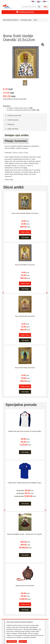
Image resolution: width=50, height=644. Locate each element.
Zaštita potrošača (11, 129)
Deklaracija (9, 124)
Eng (40, 2)
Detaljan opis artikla (17, 135)
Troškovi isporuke (11, 120)
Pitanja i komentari (16, 141)
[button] (2, 292)
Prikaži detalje (12, 641)
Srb (34, 2)
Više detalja (25, 237)
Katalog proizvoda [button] (25, 12)
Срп (46, 2)
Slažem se (23, 641)
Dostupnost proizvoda (13, 115)
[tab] (25, 115)
